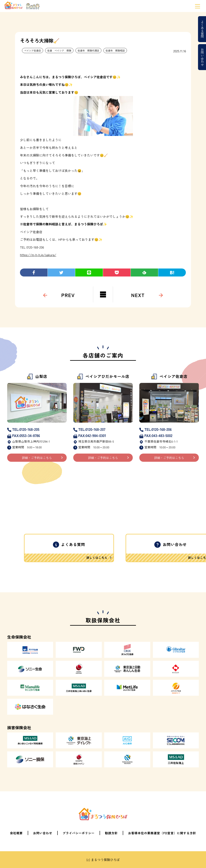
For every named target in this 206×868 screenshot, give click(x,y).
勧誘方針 (111, 833)
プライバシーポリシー (79, 833)
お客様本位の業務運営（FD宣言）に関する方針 (162, 833)
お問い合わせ (202, 57)
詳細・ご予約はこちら (37, 458)
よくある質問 (202, 29)
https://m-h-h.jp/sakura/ (38, 255)
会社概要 (16, 833)
